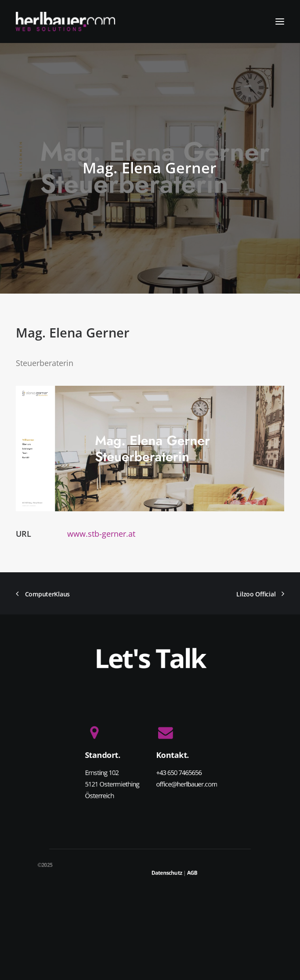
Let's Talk (150, 658)
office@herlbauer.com (187, 784)
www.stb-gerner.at (101, 534)
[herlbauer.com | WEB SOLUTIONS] (65, 22)
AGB (192, 873)
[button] (280, 22)
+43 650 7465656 (179, 772)
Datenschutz (167, 873)
